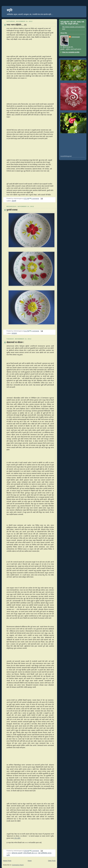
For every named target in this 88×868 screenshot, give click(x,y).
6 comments (35, 851)
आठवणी (14, 201)
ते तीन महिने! (17, 838)
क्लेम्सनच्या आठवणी (17, 853)
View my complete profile (71, 52)
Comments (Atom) (18, 865)
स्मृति (10, 10)
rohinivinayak (76, 37)
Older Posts (52, 861)
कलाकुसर (14, 333)
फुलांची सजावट (12, 210)
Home (30, 861)
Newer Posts (7, 861)
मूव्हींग (8, 855)
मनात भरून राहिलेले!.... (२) (16, 25)
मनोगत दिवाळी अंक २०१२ (30, 853)
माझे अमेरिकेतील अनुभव (45, 853)
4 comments (35, 199)
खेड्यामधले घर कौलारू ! (15, 342)
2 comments (35, 331)
